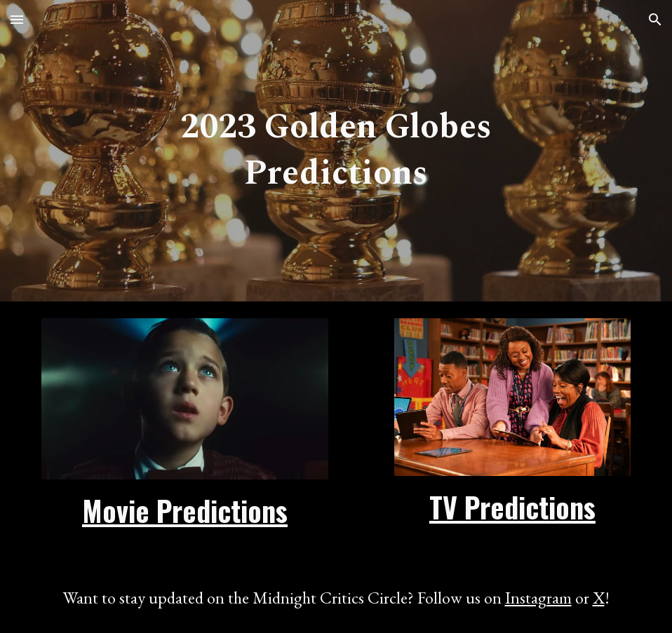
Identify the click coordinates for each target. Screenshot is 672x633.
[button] (17, 19)
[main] (336, 151)
